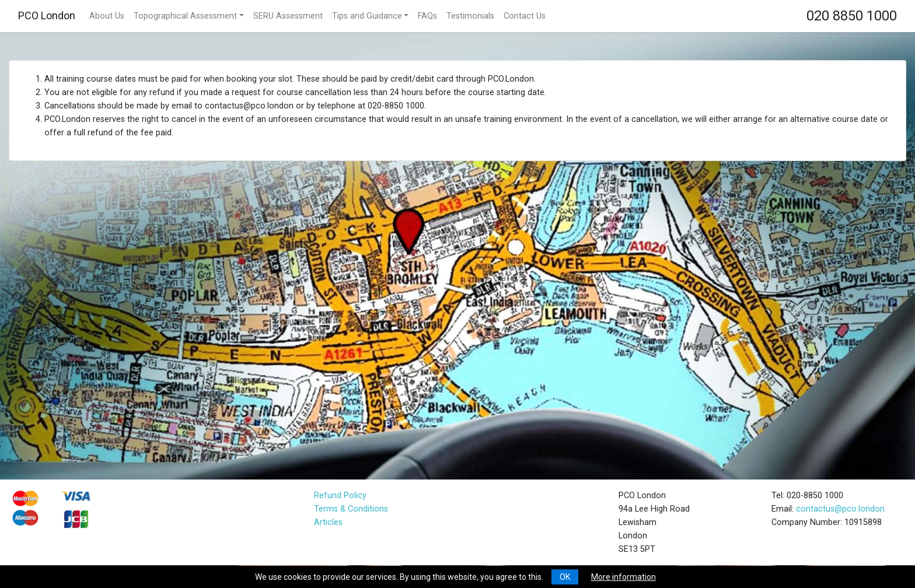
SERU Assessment (288, 16)
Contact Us (525, 16)
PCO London (47, 15)
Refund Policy (340, 496)
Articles (328, 522)
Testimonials (470, 16)
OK (565, 577)
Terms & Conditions (351, 509)
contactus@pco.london (840, 509)
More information (624, 577)
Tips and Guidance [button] (367, 16)
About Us (107, 16)
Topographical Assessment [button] (185, 16)
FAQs (427, 16)
